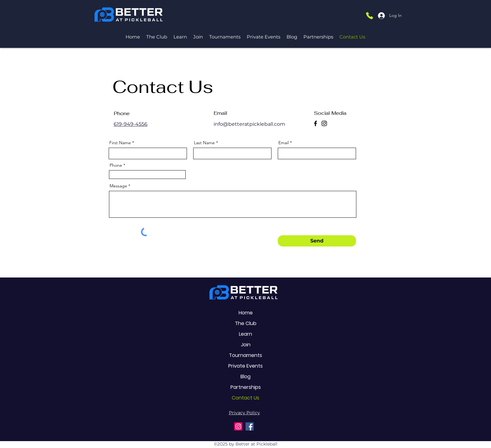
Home (246, 313)
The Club (246, 323)
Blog (246, 377)
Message (118, 186)
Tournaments (246, 355)
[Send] (317, 241)
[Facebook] (315, 123)
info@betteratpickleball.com (249, 124)
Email (284, 143)
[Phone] (370, 15)
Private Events (246, 366)
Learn (246, 334)
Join (246, 345)
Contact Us (246, 398)
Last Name (204, 143)
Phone (116, 165)
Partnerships (246, 387)
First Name (120, 143)
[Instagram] (324, 123)
